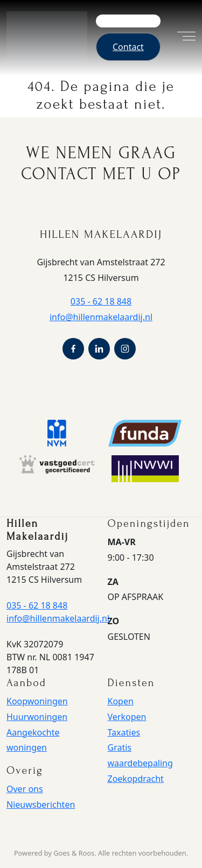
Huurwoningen (37, 717)
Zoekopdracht (136, 779)
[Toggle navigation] (181, 38)
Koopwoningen (37, 701)
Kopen (121, 701)
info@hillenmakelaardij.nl (101, 317)
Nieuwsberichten (41, 805)
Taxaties (124, 732)
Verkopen (127, 717)
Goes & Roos (74, 853)
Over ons (25, 789)
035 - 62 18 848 (101, 301)
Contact (128, 47)
